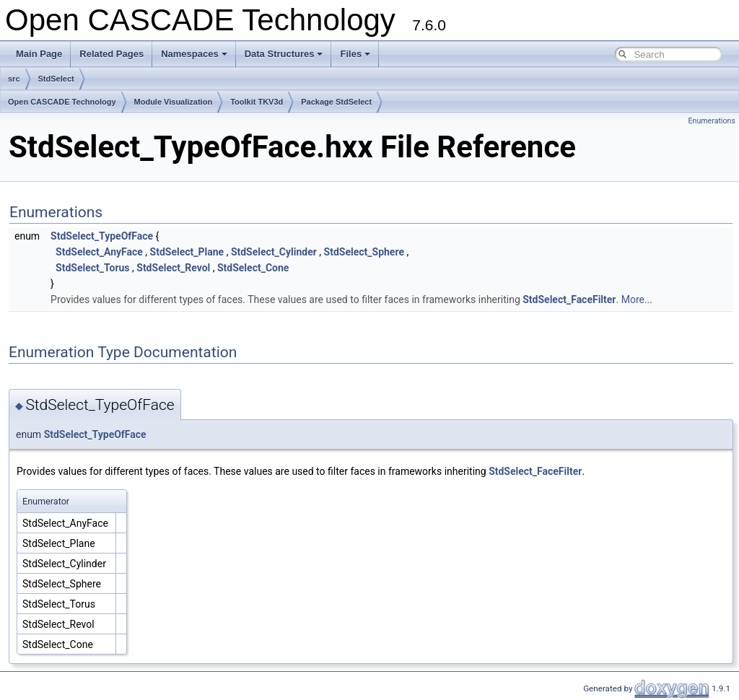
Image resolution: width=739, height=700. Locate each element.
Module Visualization (174, 102)
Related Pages (111, 54)
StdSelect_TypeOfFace (102, 236)
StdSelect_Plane (187, 252)
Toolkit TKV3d (257, 102)
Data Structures (284, 54)
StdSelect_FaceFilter (569, 299)
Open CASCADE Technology (62, 102)
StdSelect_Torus (93, 268)
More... (637, 299)
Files (355, 54)
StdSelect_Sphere (364, 252)
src (14, 79)
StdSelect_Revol (173, 268)
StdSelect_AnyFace (99, 252)
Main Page (39, 54)
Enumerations (712, 121)
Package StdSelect (336, 102)
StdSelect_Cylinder (274, 252)
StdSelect (56, 79)
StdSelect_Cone (253, 268)
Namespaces (194, 54)
